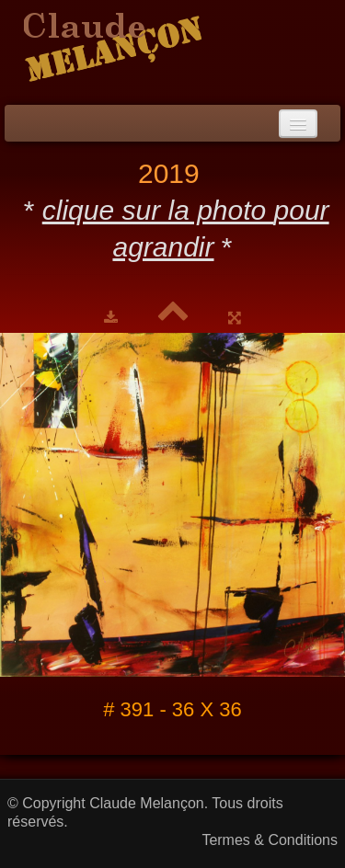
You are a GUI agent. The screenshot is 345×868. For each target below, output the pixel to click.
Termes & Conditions (270, 840)
